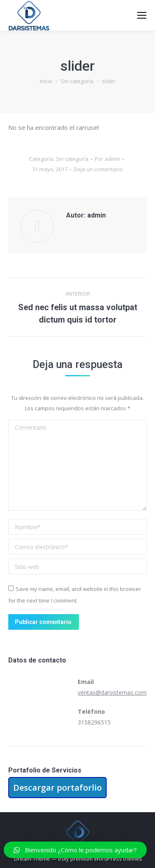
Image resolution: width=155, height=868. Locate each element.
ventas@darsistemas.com (112, 692)
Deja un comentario (98, 169)
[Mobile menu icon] (142, 15)
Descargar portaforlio (57, 788)
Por (107, 159)
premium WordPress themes (106, 858)
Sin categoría (72, 159)
